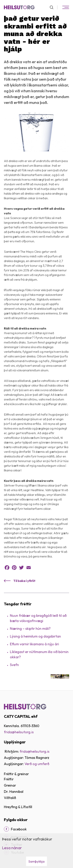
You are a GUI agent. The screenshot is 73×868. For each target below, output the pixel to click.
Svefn (14, 665)
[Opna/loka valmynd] (66, 7)
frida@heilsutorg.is (19, 732)
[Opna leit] (53, 7)
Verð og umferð (37, 764)
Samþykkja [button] (36, 861)
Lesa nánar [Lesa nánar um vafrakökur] (12, 848)
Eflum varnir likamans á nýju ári (34, 644)
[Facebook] (6, 829)
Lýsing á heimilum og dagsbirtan (35, 636)
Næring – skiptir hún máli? (30, 629)
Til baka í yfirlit (24, 581)
